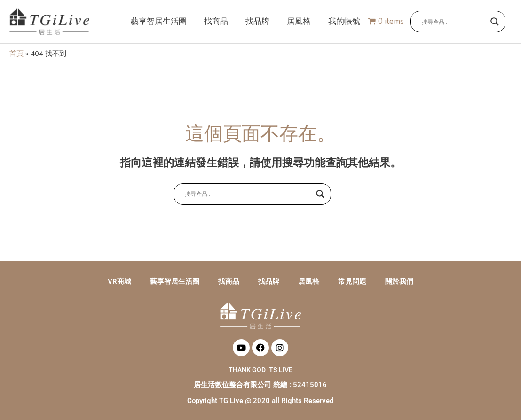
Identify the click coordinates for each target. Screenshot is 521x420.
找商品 (229, 281)
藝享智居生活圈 (175, 281)
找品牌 (269, 281)
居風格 (309, 281)
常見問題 (352, 281)
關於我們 (399, 281)
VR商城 (119, 281)
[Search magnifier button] (495, 22)
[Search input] (454, 22)
